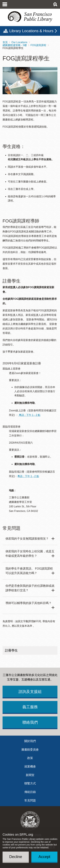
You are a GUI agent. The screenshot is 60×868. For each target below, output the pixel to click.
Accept (44, 857)
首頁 (5, 42)
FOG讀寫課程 (38, 45)
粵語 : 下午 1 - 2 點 (30, 415)
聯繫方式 (30, 783)
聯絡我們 (30, 722)
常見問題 (30, 801)
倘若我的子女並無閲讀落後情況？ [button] (27, 539)
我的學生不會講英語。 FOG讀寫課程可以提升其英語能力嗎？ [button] (29, 571)
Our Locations (19, 42)
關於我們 (30, 741)
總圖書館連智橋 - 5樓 (15, 45)
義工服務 (30, 707)
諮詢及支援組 (30, 692)
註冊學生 (11, 650)
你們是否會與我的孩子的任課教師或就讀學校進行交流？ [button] (30, 588)
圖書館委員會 (30, 750)
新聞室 (30, 775)
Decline (16, 857)
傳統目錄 (30, 792)
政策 (30, 758)
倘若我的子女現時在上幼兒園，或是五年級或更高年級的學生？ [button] (30, 554)
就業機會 (30, 767)
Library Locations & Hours (31, 31)
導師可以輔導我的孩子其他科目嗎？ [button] (28, 603)
